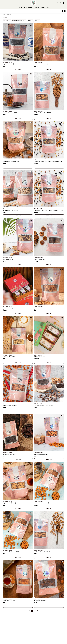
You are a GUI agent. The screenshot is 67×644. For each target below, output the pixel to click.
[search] (55, 3)
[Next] (38, 611)
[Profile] (58, 3)
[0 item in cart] (63, 3)
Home (4, 15)
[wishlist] (60, 3)
